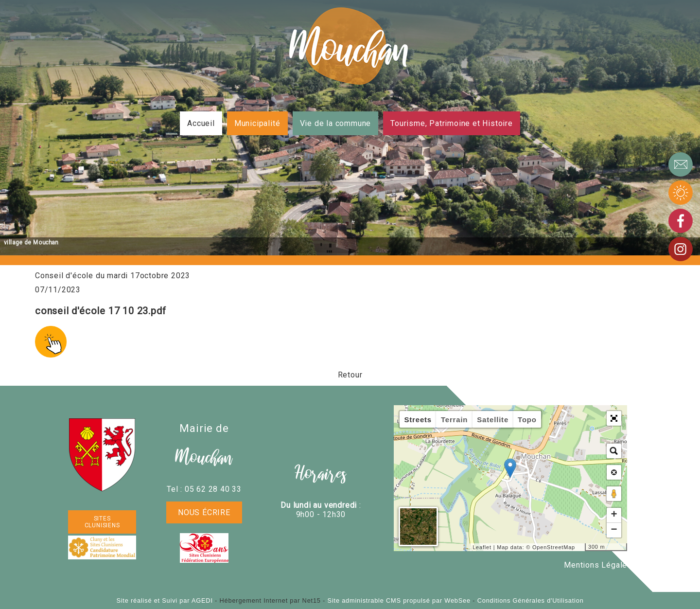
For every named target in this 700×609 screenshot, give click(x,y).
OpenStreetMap (554, 547)
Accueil (201, 123)
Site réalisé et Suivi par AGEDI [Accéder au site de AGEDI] (164, 600)
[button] (614, 418)
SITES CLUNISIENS (102, 522)
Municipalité (257, 123)
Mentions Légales (598, 565)
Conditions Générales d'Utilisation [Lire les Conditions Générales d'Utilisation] (531, 600)
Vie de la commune (336, 123)
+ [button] (614, 515)
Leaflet (482, 547)
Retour (350, 375)
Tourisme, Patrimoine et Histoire (452, 123)
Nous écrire (204, 512)
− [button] (614, 530)
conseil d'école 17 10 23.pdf (100, 311)
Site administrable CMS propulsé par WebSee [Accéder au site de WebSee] (399, 600)
